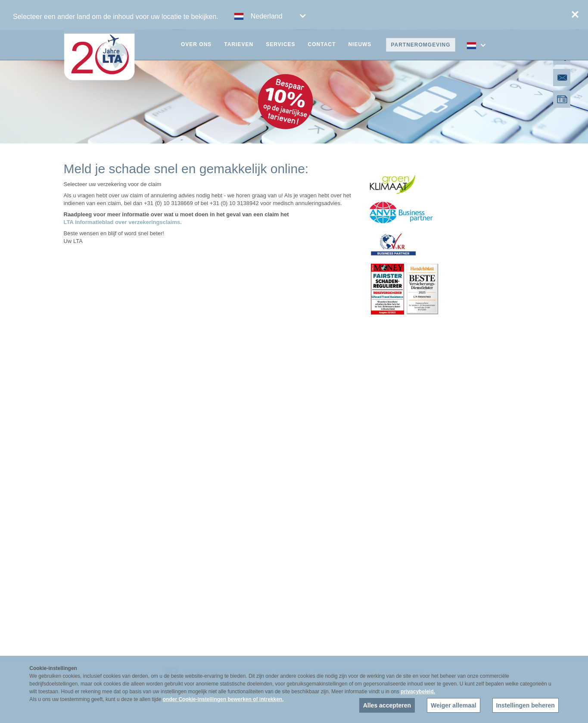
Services (280, 44)
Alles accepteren (387, 705)
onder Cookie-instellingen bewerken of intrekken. (223, 699)
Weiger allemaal (454, 705)
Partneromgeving (420, 45)
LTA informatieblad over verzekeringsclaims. (123, 222)
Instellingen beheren (526, 705)
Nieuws (360, 44)
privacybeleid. (418, 692)
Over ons (196, 44)
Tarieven (239, 44)
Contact (322, 44)
